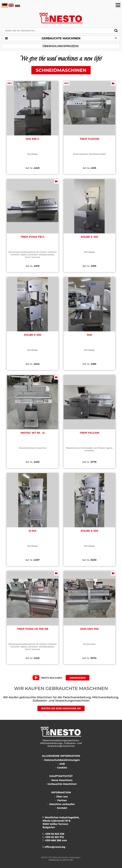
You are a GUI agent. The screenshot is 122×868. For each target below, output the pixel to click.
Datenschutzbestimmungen (61, 760)
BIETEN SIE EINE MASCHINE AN (61, 708)
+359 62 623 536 (53, 834)
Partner (61, 800)
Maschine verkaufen (61, 804)
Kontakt (61, 808)
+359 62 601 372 (53, 837)
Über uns (61, 797)
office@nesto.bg (54, 847)
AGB (61, 764)
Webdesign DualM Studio (61, 860)
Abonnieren (78, 678)
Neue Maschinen (61, 780)
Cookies (61, 768)
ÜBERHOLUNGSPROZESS (61, 46)
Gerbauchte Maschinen (61, 784)
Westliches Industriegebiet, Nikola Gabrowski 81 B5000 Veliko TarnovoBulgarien (61, 822)
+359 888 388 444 (55, 840)
